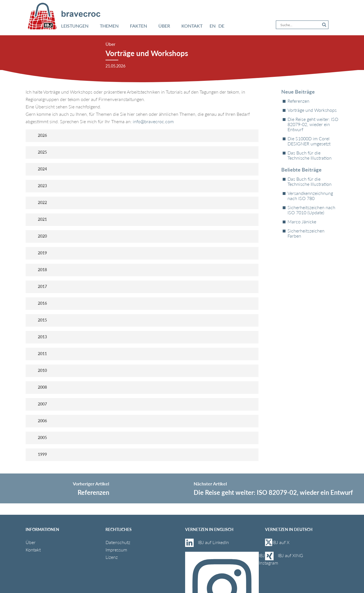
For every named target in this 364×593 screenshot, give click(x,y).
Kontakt (33, 550)
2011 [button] (38, 354)
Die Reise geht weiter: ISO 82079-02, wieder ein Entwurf (313, 124)
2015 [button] (38, 320)
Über (31, 542)
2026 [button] (38, 135)
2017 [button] (38, 286)
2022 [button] (38, 202)
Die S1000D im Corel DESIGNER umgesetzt (309, 141)
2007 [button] (38, 404)
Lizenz (112, 557)
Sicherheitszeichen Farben (306, 233)
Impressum (116, 550)
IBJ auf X (277, 542)
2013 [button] (38, 337)
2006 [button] (38, 421)
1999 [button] (38, 454)
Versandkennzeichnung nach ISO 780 (310, 196)
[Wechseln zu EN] (213, 26)
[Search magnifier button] (324, 25)
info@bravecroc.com (153, 121)
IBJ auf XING (290, 555)
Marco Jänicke (302, 222)
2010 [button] (38, 370)
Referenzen (298, 101)
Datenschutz (118, 542)
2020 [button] (38, 236)
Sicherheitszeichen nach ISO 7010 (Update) (311, 210)
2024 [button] (38, 169)
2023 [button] (38, 186)
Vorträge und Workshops (312, 110)
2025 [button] (38, 152)
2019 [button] (38, 253)
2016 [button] (38, 303)
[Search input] (300, 25)
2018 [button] (38, 270)
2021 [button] (38, 219)
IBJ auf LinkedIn (214, 542)
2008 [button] (38, 387)
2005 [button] (38, 437)
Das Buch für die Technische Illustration (310, 155)
